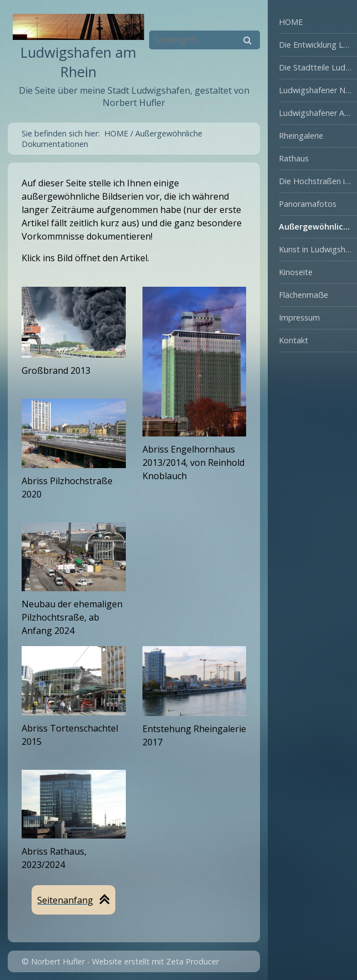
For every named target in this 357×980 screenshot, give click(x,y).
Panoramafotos (308, 204)
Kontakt (294, 340)
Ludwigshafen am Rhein (78, 62)
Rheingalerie (301, 136)
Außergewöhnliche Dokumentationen (318, 227)
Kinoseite (296, 272)
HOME (291, 22)
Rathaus (294, 158)
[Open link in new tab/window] (194, 362)
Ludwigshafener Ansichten (318, 113)
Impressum (299, 318)
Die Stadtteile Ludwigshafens (318, 67)
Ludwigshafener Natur (318, 90)
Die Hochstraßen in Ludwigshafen (318, 181)
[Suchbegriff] (205, 40)
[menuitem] (312, 22)
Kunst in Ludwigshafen (318, 249)
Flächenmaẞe (304, 295)
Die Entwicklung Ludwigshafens (318, 45)
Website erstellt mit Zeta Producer (155, 961)
